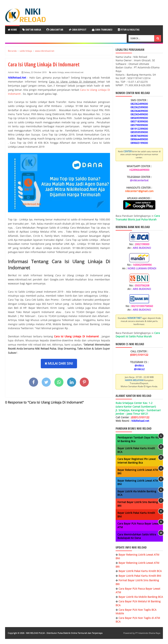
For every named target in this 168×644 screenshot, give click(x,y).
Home (12, 30)
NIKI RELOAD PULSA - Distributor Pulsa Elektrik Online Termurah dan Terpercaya (64, 633)
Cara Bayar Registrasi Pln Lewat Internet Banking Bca (137, 461)
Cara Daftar (55, 30)
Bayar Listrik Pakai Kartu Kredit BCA (140, 571)
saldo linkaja (58, 72)
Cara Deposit (78, 30)
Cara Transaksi (102, 30)
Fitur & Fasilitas (129, 30)
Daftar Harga (32, 30)
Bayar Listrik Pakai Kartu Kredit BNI (140, 576)
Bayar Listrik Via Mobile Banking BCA (141, 597)
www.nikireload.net (74, 72)
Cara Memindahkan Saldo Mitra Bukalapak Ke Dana (137, 536)
